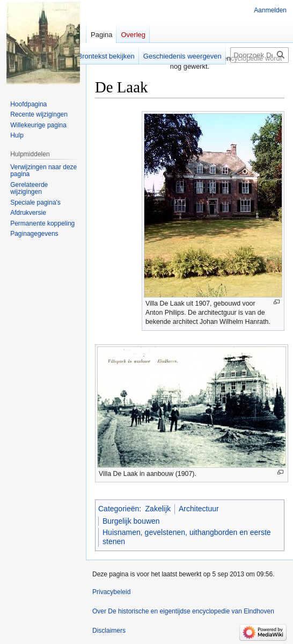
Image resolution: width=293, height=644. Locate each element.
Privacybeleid (111, 592)
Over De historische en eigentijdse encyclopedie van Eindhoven (183, 611)
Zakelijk (158, 509)
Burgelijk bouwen (131, 521)
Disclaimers (109, 631)
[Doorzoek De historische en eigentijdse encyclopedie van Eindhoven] (259, 55)
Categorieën (119, 509)
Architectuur (199, 509)
